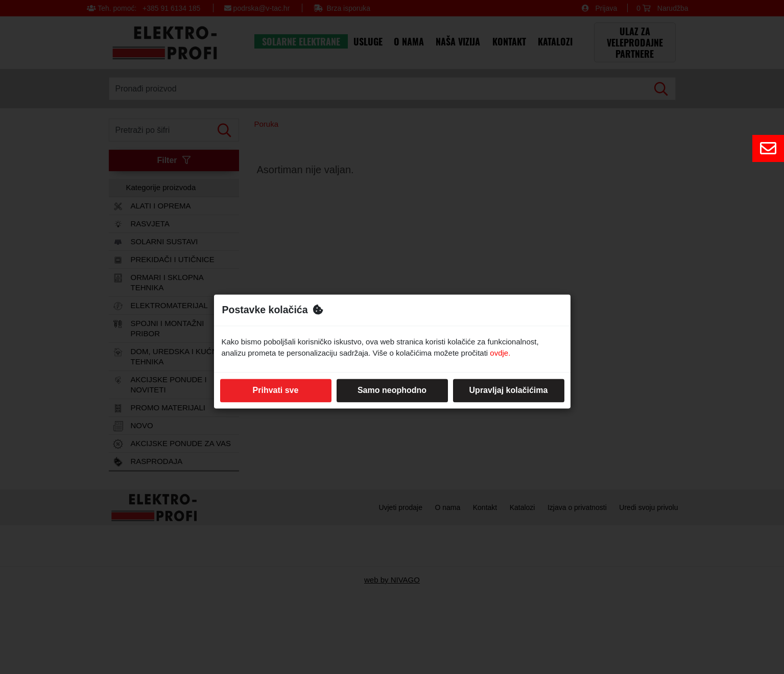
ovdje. (500, 353)
